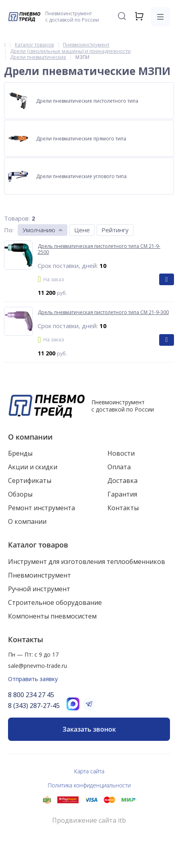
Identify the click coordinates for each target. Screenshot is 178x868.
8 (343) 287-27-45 (34, 706)
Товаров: (17, 218)
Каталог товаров (38, 545)
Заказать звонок (89, 729)
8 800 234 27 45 (31, 695)
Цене (82, 230)
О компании (30, 437)
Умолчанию (39, 230)
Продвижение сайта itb (89, 820)
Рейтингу (115, 230)
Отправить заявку (33, 679)
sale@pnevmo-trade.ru (37, 666)
